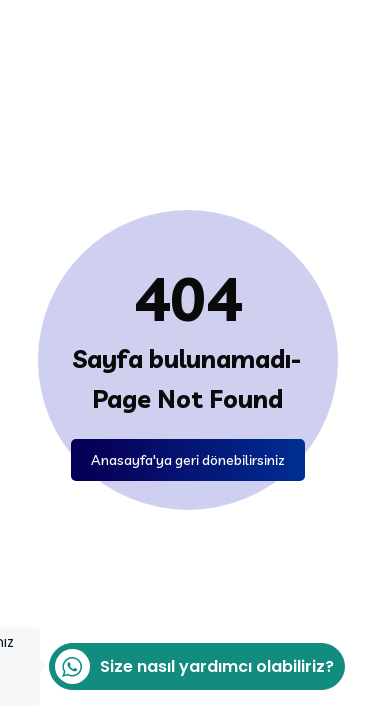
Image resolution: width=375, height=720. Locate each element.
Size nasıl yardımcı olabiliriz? (191, 666)
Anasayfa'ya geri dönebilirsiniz (188, 460)
